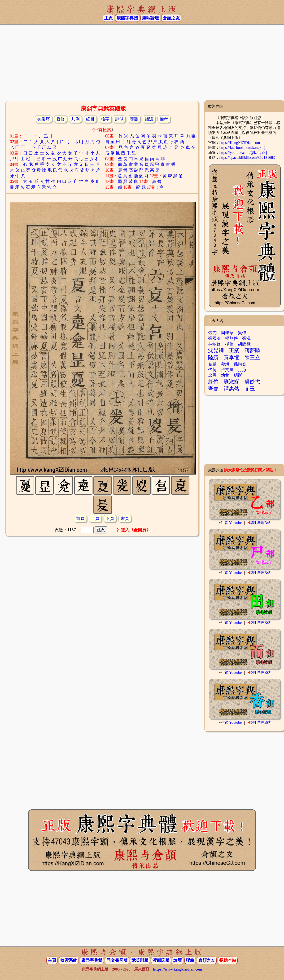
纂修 (61, 119)
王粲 (234, 350)
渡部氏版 (161, 960)
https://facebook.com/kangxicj (242, 148)
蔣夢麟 (252, 350)
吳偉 (242, 333)
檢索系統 (69, 960)
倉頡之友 (171, 18)
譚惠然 (232, 389)
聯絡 (190, 960)
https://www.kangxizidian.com (178, 969)
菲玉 (250, 389)
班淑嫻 (232, 382)
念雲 (212, 375)
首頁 (80, 519)
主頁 (109, 18)
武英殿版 (140, 960)
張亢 (212, 333)
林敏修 (214, 344)
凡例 (75, 119)
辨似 (119, 119)
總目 (90, 119)
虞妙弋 (252, 382)
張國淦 (214, 338)
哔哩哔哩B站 (260, 523)
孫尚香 (240, 364)
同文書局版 (117, 960)
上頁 (95, 519)
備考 (164, 119)
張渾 (246, 338)
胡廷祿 (244, 344)
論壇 (178, 960)
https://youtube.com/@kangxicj (243, 153)
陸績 (213, 357)
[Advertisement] (142, 62)
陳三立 (252, 357)
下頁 (110, 519)
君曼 (212, 364)
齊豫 (213, 389)
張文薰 (227, 370)
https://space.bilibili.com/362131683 (247, 157)
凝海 (225, 364)
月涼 (242, 370)
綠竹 (213, 382)
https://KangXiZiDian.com (240, 143)
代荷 (212, 370)
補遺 (149, 119)
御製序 (44, 119)
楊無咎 (232, 338)
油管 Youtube (231, 523)
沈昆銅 (216, 350)
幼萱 (225, 375)
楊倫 (229, 344)
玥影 (238, 375)
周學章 (227, 333)
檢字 (105, 119)
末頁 (125, 519)
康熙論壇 (150, 18)
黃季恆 (232, 357)
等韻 (134, 119)
